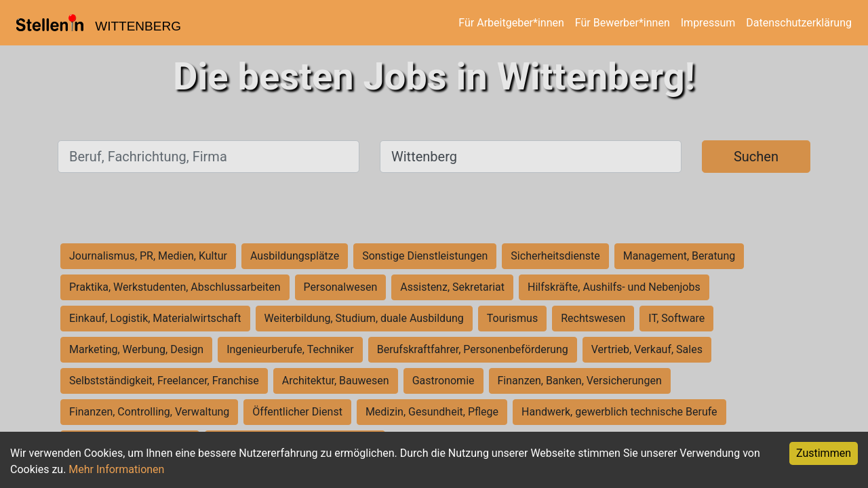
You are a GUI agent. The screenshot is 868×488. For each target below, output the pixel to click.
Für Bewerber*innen (623, 23)
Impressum (708, 23)
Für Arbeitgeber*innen (511, 23)
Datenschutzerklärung (799, 23)
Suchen (756, 157)
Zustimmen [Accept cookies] (824, 453)
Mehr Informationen (116, 469)
